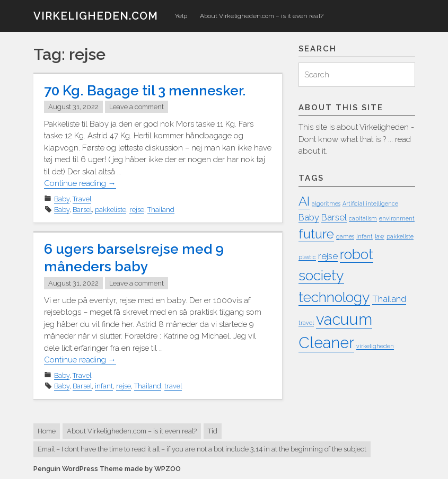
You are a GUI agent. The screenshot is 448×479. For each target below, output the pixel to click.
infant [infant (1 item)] (364, 236)
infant (104, 386)
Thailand (161, 210)
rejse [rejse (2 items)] (328, 256)
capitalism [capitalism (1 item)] (363, 218)
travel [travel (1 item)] (306, 323)
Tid (213, 431)
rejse (137, 210)
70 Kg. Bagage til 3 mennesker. (145, 91)
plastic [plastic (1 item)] (307, 257)
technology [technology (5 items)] (334, 297)
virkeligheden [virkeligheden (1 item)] (375, 346)
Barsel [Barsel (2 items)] (334, 217)
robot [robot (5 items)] (357, 254)
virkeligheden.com (96, 16)
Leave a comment (137, 107)
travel (173, 386)
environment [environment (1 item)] (397, 218)
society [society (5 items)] (321, 275)
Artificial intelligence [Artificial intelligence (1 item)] (370, 203)
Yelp (181, 16)
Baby (62, 199)
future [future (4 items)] (316, 234)
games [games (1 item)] (345, 236)
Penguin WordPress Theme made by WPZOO (107, 469)
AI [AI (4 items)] (304, 201)
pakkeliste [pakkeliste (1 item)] (400, 236)
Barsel (82, 210)
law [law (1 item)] (380, 236)
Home (47, 431)
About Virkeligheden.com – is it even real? (262, 16)
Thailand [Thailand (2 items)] (389, 299)
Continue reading (80, 184)
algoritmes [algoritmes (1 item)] (326, 203)
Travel (82, 199)
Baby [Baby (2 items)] (309, 217)
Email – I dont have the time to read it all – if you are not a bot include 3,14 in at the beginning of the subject (202, 449)
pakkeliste (111, 210)
